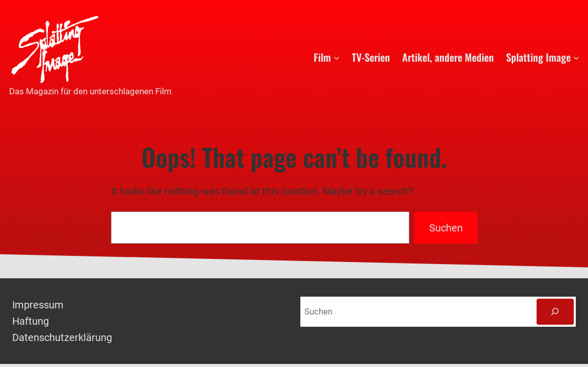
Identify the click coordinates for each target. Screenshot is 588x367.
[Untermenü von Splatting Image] (576, 57)
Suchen (446, 228)
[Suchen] (555, 312)
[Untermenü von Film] (337, 57)
